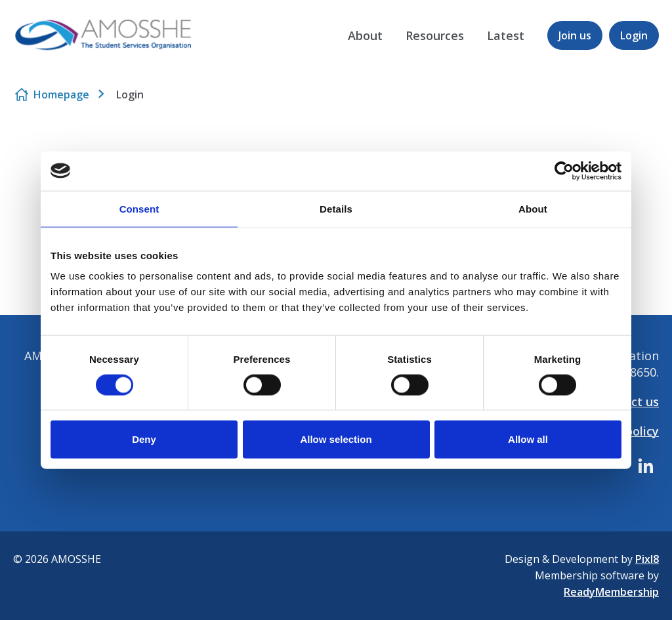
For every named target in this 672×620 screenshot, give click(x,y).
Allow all (528, 439)
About (365, 35)
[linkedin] (646, 466)
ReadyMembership (611, 592)
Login (634, 35)
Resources (435, 35)
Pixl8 (647, 559)
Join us (575, 35)
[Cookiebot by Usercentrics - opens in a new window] (564, 171)
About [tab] (533, 208)
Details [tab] (336, 208)
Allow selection (336, 439)
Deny (144, 439)
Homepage (61, 94)
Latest (506, 35)
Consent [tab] (139, 208)
